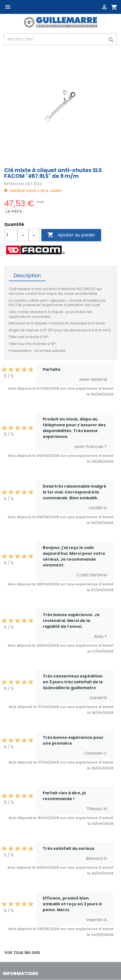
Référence (14, 184)
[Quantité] (11, 235)
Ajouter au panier (71, 235)
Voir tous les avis (22, 952)
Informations (21, 973)
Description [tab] (27, 276)
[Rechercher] (60, 39)
